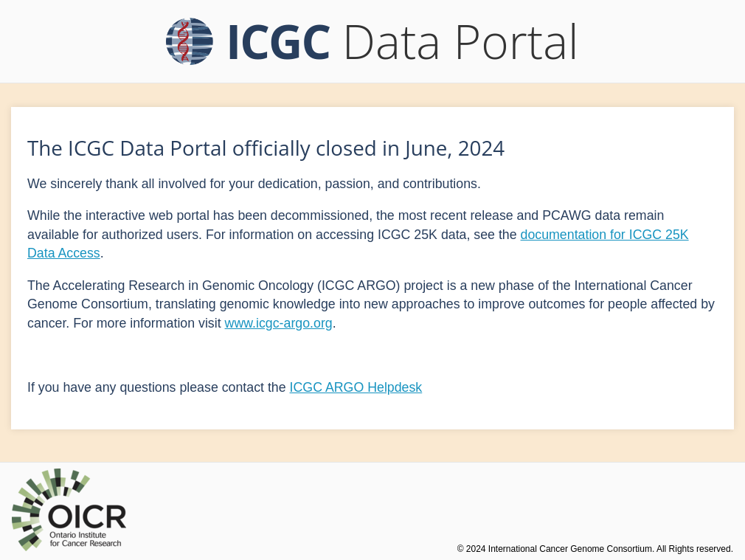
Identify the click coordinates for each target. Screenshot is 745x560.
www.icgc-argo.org (279, 323)
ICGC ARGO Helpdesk (356, 387)
